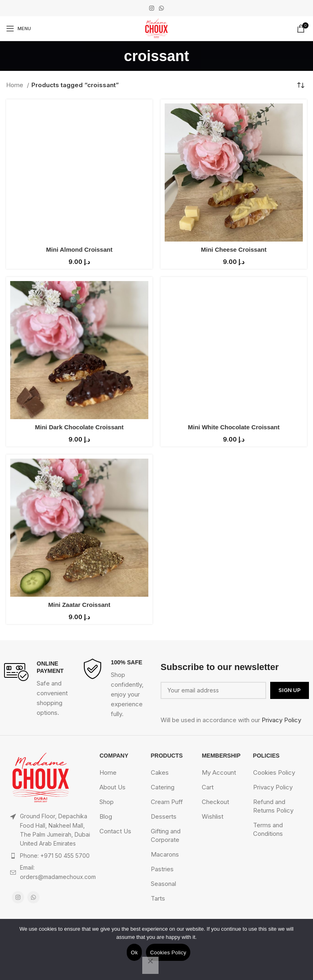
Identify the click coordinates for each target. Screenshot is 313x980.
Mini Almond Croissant (79, 249)
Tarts (158, 898)
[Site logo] (156, 28)
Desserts (164, 816)
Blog (106, 816)
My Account (219, 772)
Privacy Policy (281, 720)
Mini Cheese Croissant (234, 249)
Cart (208, 787)
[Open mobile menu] (19, 29)
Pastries (162, 869)
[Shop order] (301, 85)
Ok (134, 953)
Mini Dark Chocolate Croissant (79, 427)
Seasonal (163, 884)
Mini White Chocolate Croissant (234, 427)
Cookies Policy (274, 772)
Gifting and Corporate (166, 835)
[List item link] (51, 856)
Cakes (160, 772)
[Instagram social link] (152, 8)
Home (15, 85)
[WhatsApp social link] (161, 8)
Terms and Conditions (268, 829)
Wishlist (213, 816)
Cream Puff (167, 802)
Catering (163, 787)
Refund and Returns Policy (273, 806)
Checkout (215, 802)
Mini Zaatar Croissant (79, 605)
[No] (150, 965)
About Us (112, 787)
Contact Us (115, 831)
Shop (107, 802)
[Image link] (41, 777)
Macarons (165, 854)
